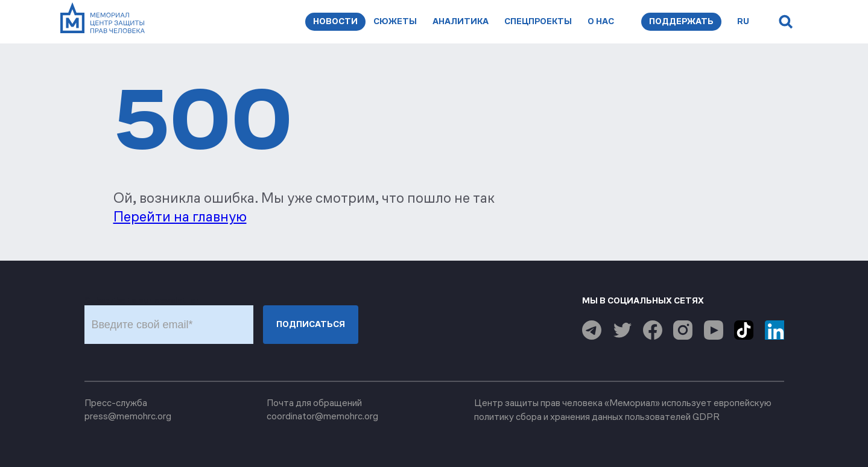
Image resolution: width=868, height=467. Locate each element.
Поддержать (681, 21)
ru (743, 21)
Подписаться (311, 324)
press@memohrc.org (128, 416)
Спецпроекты (538, 21)
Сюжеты (395, 21)
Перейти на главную (180, 217)
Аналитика (461, 21)
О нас (601, 21)
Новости (335, 21)
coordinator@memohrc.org (322, 416)
